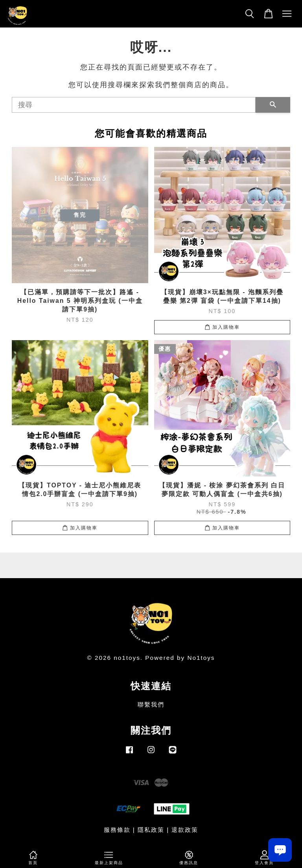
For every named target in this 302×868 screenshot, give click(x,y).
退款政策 (185, 830)
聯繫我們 (151, 704)
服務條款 (117, 830)
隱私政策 (151, 830)
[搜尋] (134, 105)
